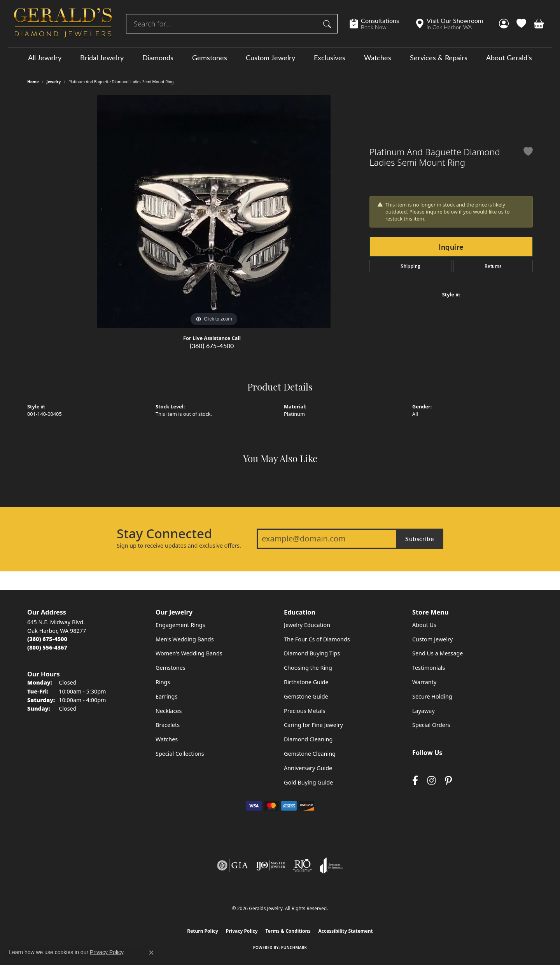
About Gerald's (509, 58)
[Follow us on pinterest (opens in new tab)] (448, 780)
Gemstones (210, 58)
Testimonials (429, 668)
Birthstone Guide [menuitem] (306, 682)
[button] (504, 24)
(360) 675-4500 (212, 346)
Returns (493, 266)
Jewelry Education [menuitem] (307, 625)
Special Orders (431, 725)
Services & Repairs (439, 58)
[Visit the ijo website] (270, 865)
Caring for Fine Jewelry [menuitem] (313, 725)
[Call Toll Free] (47, 647)
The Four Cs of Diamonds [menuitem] (317, 639)
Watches (378, 58)
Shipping (410, 266)
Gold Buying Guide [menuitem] (308, 782)
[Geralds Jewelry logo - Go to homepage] (63, 24)
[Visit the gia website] (233, 865)
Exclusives (330, 58)
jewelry (53, 82)
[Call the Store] (47, 639)
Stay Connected (164, 534)
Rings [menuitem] (163, 682)
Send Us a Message (437, 653)
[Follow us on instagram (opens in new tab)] (431, 780)
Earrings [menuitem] (166, 696)
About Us (424, 625)
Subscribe (420, 539)
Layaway (423, 711)
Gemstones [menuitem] (171, 668)
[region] (214, 212)
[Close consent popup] (151, 953)
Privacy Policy (242, 931)
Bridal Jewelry (102, 58)
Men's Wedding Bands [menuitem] (185, 639)
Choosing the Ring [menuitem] (308, 668)
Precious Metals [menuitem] (304, 711)
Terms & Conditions (288, 931)
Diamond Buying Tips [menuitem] (312, 653)
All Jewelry (45, 58)
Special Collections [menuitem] (180, 754)
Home (33, 82)
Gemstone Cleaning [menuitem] (310, 754)
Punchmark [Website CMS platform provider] (294, 947)
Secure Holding (432, 696)
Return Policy (203, 931)
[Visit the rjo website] (303, 865)
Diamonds (158, 58)
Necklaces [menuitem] (169, 711)
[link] (378, 24)
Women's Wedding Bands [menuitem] (189, 653)
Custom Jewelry (270, 58)
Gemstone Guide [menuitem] (306, 696)
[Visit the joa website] (331, 865)
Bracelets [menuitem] (168, 725)
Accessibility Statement (345, 931)
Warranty (424, 682)
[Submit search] (328, 24)
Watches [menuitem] (167, 739)
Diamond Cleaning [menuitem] (308, 739)
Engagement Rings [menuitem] (180, 625)
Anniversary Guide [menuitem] (308, 768)
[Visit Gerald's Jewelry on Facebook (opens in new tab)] (415, 780)
